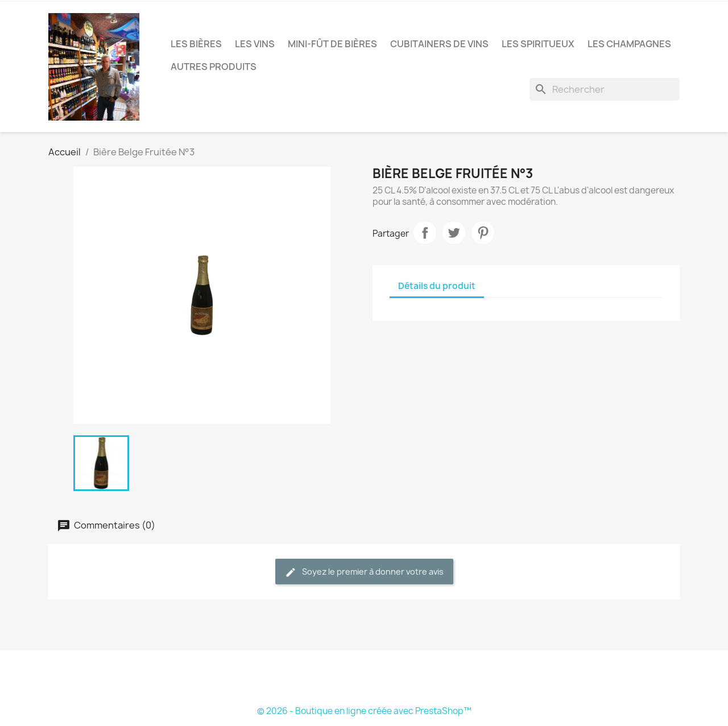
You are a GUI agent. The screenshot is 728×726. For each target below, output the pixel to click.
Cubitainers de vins (439, 44)
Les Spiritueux (538, 44)
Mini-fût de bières (332, 44)
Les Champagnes (629, 44)
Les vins (255, 44)
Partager (425, 233)
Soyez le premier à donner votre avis (364, 572)
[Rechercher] (605, 89)
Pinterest (483, 233)
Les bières (196, 44)
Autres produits (214, 67)
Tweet (454, 233)
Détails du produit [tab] (437, 286)
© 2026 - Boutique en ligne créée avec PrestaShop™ (364, 711)
